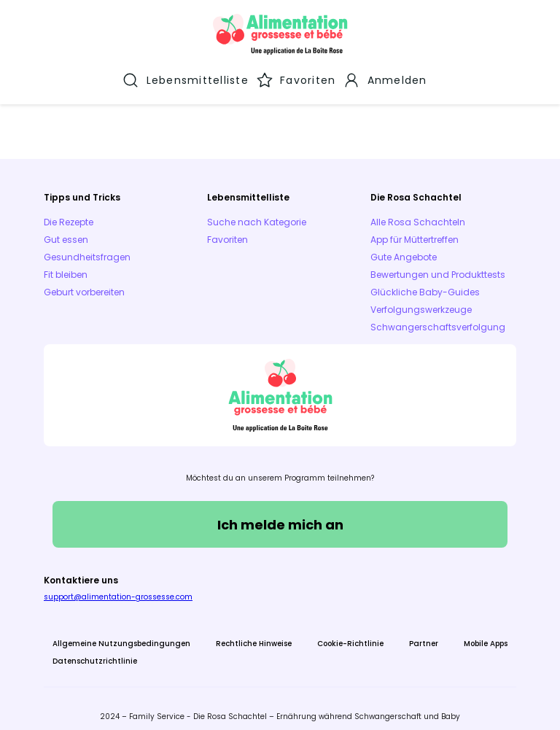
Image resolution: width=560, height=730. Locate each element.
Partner (424, 634)
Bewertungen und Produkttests (438, 265)
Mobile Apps (486, 634)
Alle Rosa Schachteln (418, 213)
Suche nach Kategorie (257, 213)
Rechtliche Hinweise (254, 634)
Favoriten (227, 230)
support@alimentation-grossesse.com (118, 587)
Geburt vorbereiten (84, 283)
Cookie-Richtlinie (350, 634)
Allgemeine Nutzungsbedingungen (121, 634)
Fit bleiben (66, 265)
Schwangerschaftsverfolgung (438, 318)
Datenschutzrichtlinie (95, 652)
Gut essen (66, 230)
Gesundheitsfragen (87, 248)
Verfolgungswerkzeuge (421, 300)
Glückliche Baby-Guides (425, 283)
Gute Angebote (404, 248)
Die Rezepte (69, 213)
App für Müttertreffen (415, 230)
